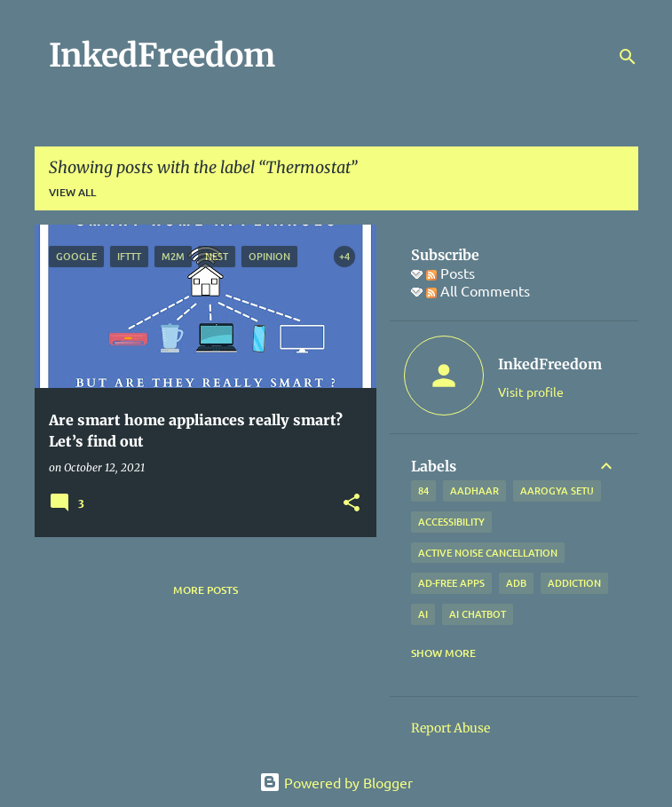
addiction (574, 583)
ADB (516, 583)
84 (423, 491)
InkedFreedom (162, 55)
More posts (206, 590)
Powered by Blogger (336, 782)
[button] (352, 504)
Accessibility (451, 522)
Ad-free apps (451, 583)
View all (72, 192)
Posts (451, 273)
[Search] (628, 57)
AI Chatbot (478, 614)
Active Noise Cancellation (488, 553)
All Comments (478, 290)
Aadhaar (474, 491)
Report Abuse (451, 728)
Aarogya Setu (557, 491)
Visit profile (531, 392)
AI (423, 614)
